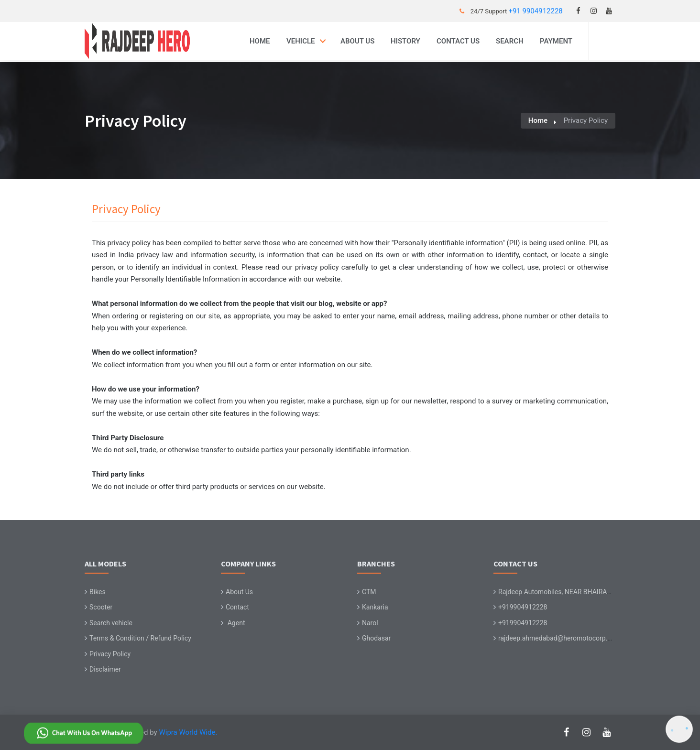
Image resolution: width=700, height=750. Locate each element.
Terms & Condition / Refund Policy (140, 638)
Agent (236, 623)
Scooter (101, 607)
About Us (357, 41)
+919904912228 (523, 607)
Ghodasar (376, 638)
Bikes (98, 592)
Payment (556, 41)
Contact (237, 607)
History (405, 41)
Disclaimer (105, 669)
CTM (369, 592)
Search (510, 41)
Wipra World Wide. (188, 732)
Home (260, 41)
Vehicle (301, 41)
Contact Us (458, 41)
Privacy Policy (110, 654)
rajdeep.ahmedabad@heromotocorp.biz (557, 638)
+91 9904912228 (535, 11)
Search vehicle (111, 623)
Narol (370, 623)
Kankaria (375, 607)
